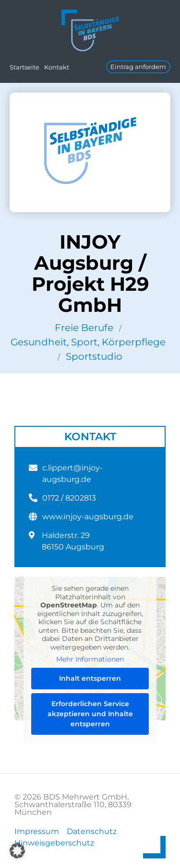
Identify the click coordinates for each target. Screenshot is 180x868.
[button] (17, 851)
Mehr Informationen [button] (90, 659)
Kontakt (57, 67)
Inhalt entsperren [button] (90, 678)
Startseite (24, 67)
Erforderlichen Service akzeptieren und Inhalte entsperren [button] (90, 713)
